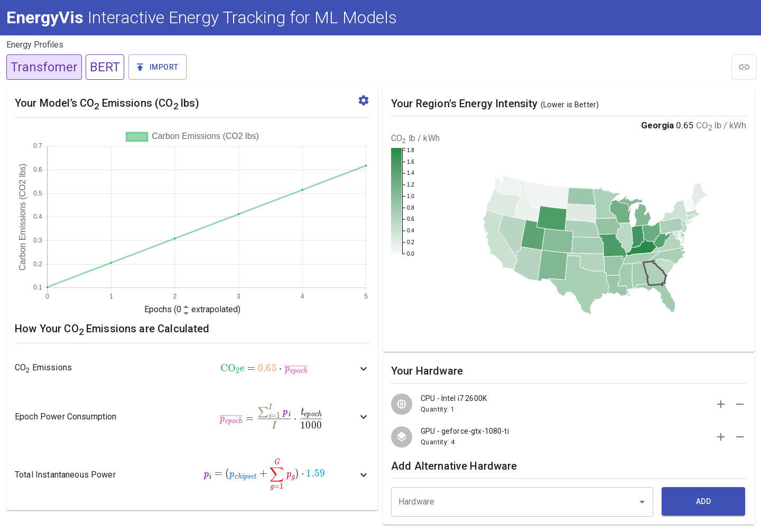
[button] (157, 67)
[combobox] (522, 500)
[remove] (740, 404)
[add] (721, 404)
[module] (744, 67)
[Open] (642, 502)
